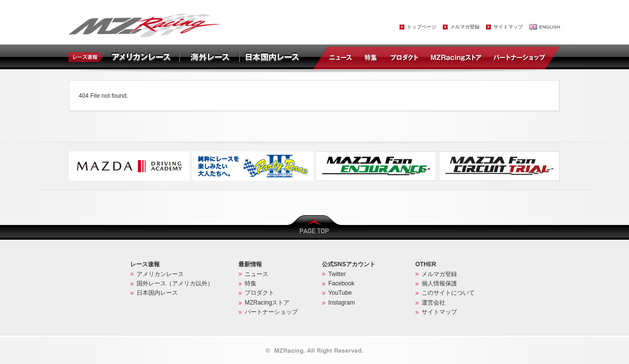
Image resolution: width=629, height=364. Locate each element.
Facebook (341, 283)
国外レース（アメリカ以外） (175, 283)
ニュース (343, 57)
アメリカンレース (160, 274)
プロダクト (404, 57)
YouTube (340, 293)
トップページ (422, 27)
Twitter (337, 274)
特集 (371, 57)
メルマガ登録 (465, 27)
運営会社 (433, 303)
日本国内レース (157, 293)
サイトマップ (508, 27)
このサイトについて (448, 293)
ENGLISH (550, 27)
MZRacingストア (456, 57)
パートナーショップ (519, 57)
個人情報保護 (439, 283)
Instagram (342, 303)
